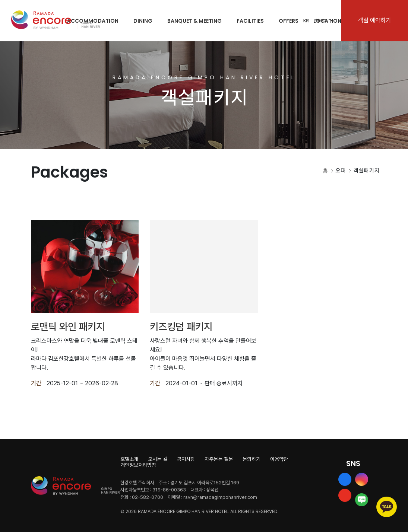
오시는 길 (158, 459)
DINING (143, 21)
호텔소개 (129, 459)
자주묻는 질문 (219, 459)
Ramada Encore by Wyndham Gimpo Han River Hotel (56, 20)
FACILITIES (250, 21)
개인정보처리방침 (138, 465)
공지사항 (186, 459)
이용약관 (279, 459)
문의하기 (252, 459)
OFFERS (289, 21)
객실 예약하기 (374, 20)
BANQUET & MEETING (194, 21)
